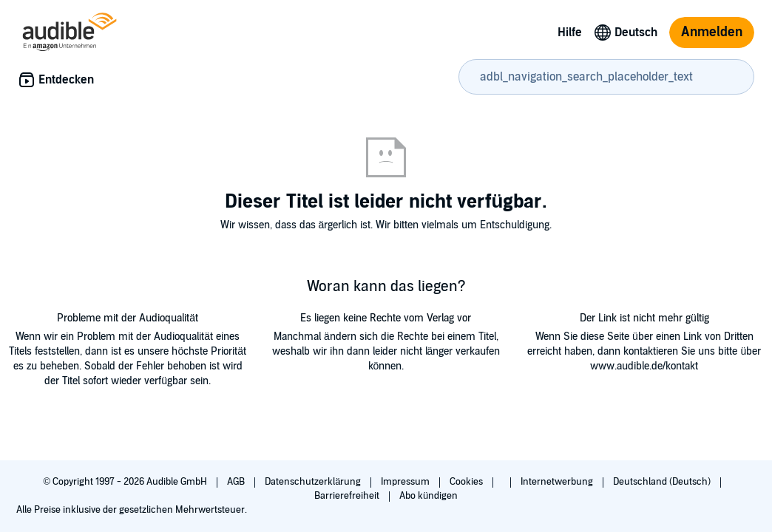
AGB (237, 482)
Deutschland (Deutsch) (663, 482)
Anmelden (712, 32)
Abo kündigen (429, 496)
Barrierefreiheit (348, 496)
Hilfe (570, 33)
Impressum (406, 482)
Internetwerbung (558, 482)
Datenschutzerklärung (314, 482)
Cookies (467, 482)
